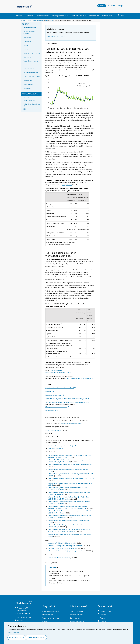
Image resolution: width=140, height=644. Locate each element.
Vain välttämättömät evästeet (36, 637)
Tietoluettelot (28, 84)
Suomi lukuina (75, 618)
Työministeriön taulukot (32, 105)
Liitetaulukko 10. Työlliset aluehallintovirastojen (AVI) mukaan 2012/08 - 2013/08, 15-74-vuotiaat (69, 498)
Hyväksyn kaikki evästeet (17, 637)
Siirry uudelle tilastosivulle (56, 36)
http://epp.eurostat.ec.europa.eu (57, 407)
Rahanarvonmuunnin (77, 621)
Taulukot (27, 45)
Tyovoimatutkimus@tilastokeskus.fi (71, 423)
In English (121, 6)
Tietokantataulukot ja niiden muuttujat (62, 446)
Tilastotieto (29, 16)
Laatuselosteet (29, 69)
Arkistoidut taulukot (55, 448)
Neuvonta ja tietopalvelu (51, 611)
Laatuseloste (50, 391)
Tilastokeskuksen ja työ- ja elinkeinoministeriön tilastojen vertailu (68, 399)
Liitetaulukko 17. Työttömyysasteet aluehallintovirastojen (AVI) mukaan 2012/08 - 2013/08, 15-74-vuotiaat (69, 530)
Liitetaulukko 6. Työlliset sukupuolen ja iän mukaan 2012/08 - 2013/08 (71, 478)
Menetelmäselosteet (31, 73)
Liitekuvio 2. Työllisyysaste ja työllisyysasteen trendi (65, 546)
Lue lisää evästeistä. (14, 632)
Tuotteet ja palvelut (79, 16)
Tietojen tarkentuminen (32, 53)
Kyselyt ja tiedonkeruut (60, 16)
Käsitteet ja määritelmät (32, 76)
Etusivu (19, 16)
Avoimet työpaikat (52, 410)
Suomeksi (102, 6)
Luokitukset (28, 80)
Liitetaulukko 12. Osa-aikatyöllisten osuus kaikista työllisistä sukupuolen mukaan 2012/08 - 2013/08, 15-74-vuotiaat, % (68, 507)
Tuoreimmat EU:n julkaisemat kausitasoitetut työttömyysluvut (67, 402)
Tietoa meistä (107, 16)
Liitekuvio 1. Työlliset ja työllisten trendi (61, 543)
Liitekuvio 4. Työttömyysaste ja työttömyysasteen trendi (67, 551)
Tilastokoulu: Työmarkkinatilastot (30, 99)
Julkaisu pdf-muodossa (53, 430)
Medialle (45, 621)
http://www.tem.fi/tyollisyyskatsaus (80, 378)
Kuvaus (26, 65)
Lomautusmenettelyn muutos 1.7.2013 (59, 372)
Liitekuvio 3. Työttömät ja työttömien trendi (63, 548)
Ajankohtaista (94, 16)
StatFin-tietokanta (76, 611)
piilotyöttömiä (67, 185)
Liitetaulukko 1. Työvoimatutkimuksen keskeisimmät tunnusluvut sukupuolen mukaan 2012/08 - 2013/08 (70, 456)
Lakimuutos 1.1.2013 (57, 370)
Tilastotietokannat (76, 615)
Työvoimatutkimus (38, 21)
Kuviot (26, 49)
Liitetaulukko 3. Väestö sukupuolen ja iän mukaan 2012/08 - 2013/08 (70, 464)
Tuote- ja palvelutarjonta (32, 61)
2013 (46, 21)
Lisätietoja (27, 88)
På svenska (111, 6)
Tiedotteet (27, 57)
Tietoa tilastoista (42, 16)
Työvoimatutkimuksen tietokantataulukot (61, 388)
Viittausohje (53, 568)
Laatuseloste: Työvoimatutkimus (59, 558)
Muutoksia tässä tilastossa (29, 32)
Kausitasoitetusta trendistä (55, 395)
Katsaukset (27, 41)
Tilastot (29, 21)
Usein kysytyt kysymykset (51, 618)
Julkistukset (28, 37)
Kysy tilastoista (48, 615)
